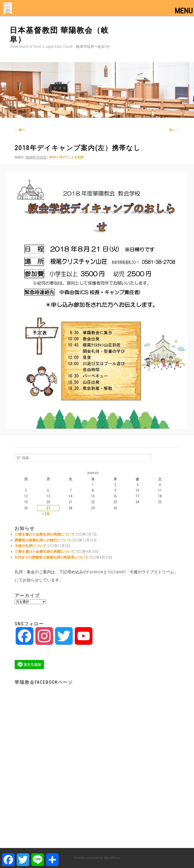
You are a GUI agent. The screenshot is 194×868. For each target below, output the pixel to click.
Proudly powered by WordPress (97, 858)
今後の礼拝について (31, 546)
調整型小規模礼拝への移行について (43, 540)
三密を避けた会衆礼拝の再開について (45, 534)
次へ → (174, 130)
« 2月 (46, 514)
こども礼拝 (76, 157)
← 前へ (20, 130)
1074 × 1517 (57, 157)
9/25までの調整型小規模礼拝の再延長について (52, 557)
